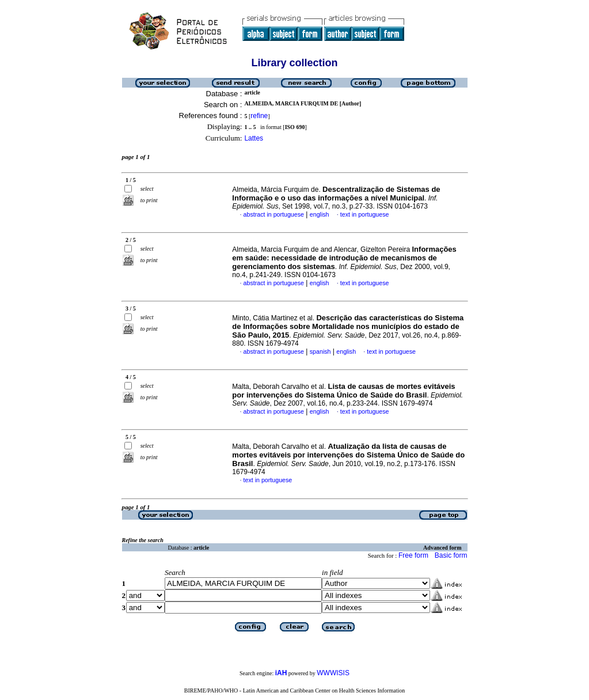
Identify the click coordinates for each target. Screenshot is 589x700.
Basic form (451, 555)
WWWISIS (333, 673)
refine (259, 116)
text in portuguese (365, 214)
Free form (413, 555)
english (320, 214)
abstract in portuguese (274, 214)
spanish (320, 351)
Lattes (254, 138)
